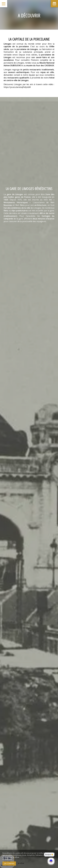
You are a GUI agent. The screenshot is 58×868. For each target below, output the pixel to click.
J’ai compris (9, 863)
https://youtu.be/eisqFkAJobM (17, 87)
